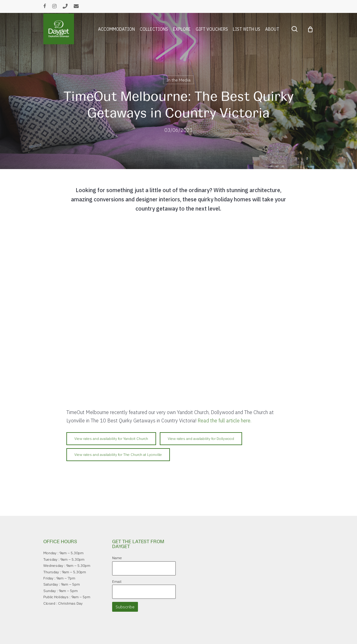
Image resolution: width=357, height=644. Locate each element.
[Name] (144, 568)
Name (117, 558)
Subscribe (125, 607)
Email (117, 581)
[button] (111, 439)
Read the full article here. (225, 421)
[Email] (144, 592)
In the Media (178, 80)
